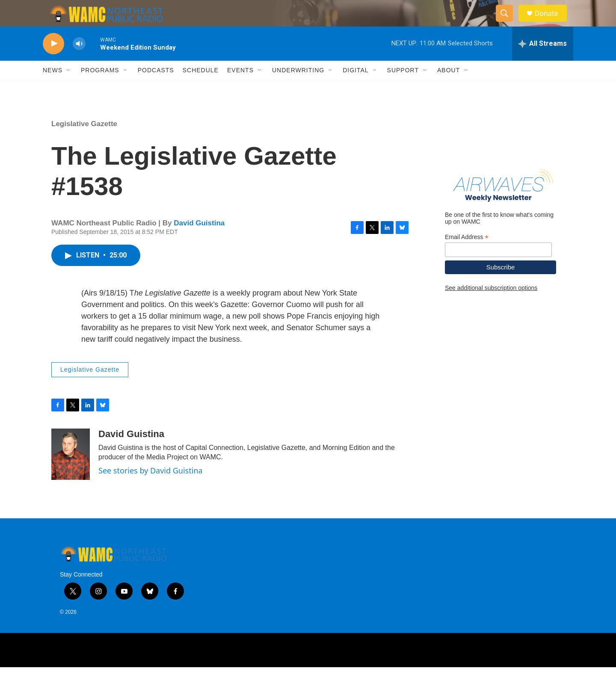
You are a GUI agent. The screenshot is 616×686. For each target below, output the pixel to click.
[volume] (79, 62)
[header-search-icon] (508, 23)
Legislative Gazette (84, 142)
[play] (53, 62)
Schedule (201, 89)
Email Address (467, 256)
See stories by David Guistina (151, 489)
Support (403, 89)
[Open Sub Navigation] (69, 89)
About (449, 89)
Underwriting (298, 89)
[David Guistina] (71, 473)
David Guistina (199, 242)
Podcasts (156, 89)
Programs (100, 89)
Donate (551, 22)
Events (240, 89)
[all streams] (543, 62)
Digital (355, 89)
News (53, 89)
